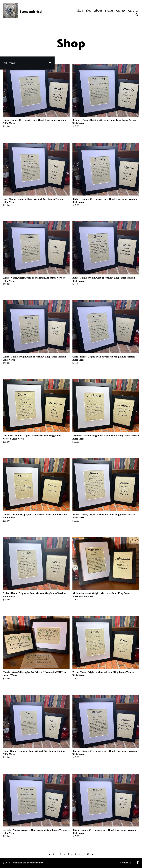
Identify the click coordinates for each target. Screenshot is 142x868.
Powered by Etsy (35, 863)
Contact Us (126, 863)
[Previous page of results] (50, 854)
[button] (27, 63)
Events (109, 10)
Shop (80, 10)
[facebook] (138, 863)
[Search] (137, 15)
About (98, 10)
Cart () (133, 10)
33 (88, 854)
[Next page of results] (92, 854)
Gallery (121, 10)
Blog (89, 10)
